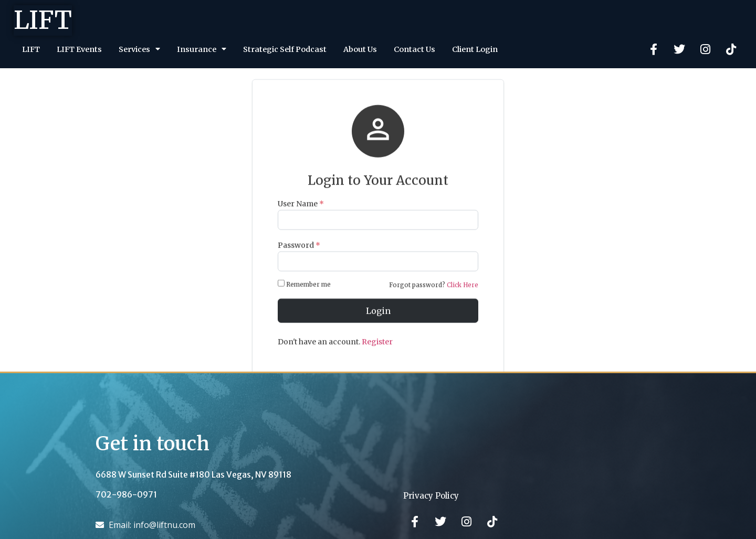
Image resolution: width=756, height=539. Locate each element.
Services (139, 49)
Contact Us (414, 49)
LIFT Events (79, 49)
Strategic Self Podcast (285, 49)
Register (377, 358)
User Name (301, 219)
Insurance (202, 49)
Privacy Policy (431, 496)
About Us (360, 49)
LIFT (43, 20)
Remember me (305, 300)
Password (299, 261)
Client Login (475, 49)
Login (378, 327)
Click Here (463, 301)
